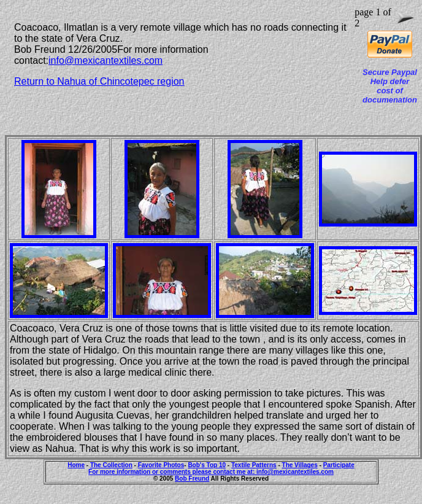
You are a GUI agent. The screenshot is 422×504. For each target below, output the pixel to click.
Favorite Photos (161, 465)
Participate (339, 465)
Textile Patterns (254, 465)
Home (76, 465)
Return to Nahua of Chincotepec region (99, 81)
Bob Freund (192, 479)
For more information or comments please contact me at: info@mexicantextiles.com (211, 472)
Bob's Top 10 (207, 465)
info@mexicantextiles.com (105, 60)
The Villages (300, 465)
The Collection (111, 465)
